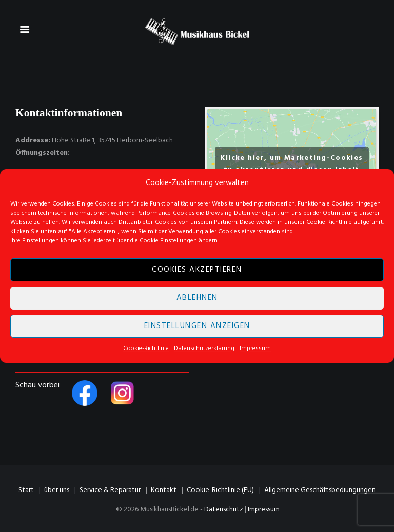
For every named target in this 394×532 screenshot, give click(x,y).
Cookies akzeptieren (197, 270)
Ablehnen (197, 298)
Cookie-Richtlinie (146, 349)
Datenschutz (224, 510)
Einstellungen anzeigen (197, 326)
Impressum (255, 349)
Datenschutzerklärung (204, 349)
